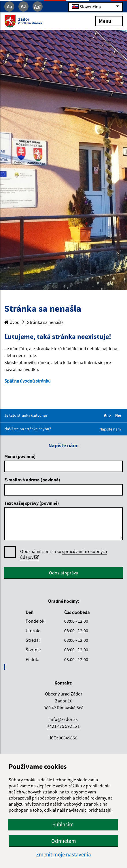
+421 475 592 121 (64, 726)
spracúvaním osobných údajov (64, 554)
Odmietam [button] (64, 841)
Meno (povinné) (20, 456)
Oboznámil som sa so (64, 554)
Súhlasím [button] (63, 824)
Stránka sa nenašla (45, 322)
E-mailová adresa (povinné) (32, 480)
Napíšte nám (110, 429)
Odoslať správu (64, 573)
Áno (108, 415)
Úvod (12, 322)
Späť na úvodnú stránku (28, 381)
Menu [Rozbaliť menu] (109, 21)
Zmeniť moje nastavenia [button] (64, 855)
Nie (119, 415)
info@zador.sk (64, 719)
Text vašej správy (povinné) (32, 503)
